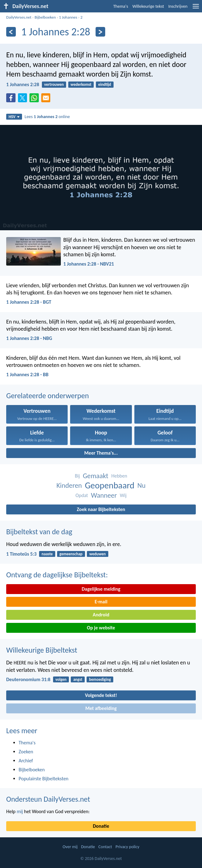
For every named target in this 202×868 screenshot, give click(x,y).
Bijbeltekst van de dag (39, 532)
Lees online (47, 117)
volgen (61, 679)
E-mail (101, 602)
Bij (77, 476)
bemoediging (100, 679)
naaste (47, 554)
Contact (105, 847)
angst (78, 679)
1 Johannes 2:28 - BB (27, 375)
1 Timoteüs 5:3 (21, 554)
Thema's (121, 6)
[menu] (196, 9)
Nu (141, 485)
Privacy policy (127, 847)
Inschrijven (178, 6)
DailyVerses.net (19, 17)
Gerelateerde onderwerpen (47, 396)
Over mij (70, 847)
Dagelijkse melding (101, 589)
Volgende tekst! (101, 695)
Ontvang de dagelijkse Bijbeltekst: (57, 575)
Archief (26, 761)
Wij (123, 495)
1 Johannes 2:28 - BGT (29, 302)
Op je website (101, 628)
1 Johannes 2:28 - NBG (29, 338)
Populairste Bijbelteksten (44, 779)
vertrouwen (54, 84)
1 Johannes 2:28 (23, 84)
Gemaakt (96, 476)
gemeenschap (71, 554)
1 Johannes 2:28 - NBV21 (89, 264)
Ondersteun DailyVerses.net (48, 799)
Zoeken (26, 752)
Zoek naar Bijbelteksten (101, 509)
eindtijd (105, 84)
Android (101, 615)
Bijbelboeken (45, 17)
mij (20, 811)
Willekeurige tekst (148, 6)
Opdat (82, 495)
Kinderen (69, 485)
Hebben (119, 476)
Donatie (101, 826)
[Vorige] (11, 32)
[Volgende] (100, 32)
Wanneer (104, 495)
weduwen (98, 554)
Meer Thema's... (101, 453)
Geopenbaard (110, 485)
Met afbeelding (101, 708)
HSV (14, 117)
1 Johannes (68, 17)
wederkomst (81, 84)
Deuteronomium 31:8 (28, 679)
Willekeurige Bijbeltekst (42, 650)
